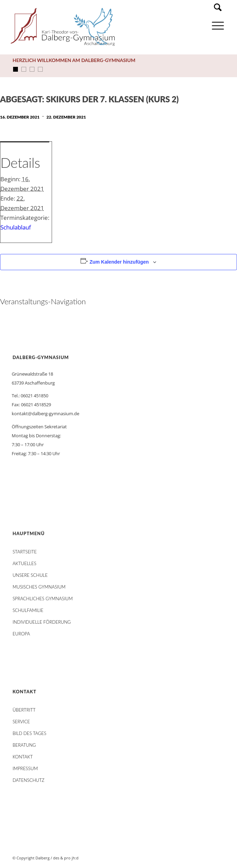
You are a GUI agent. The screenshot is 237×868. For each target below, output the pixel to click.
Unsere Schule (30, 575)
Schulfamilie (28, 610)
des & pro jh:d (66, 858)
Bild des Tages (29, 733)
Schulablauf (16, 227)
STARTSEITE (24, 552)
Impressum (25, 768)
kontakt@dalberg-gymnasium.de (45, 413)
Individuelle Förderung (42, 622)
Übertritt (24, 710)
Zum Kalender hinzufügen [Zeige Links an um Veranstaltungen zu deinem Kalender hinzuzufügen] (119, 262)
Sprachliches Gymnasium (43, 599)
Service (21, 722)
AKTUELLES (24, 563)
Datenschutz (28, 780)
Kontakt (23, 757)
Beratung (24, 745)
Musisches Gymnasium (39, 587)
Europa (21, 634)
